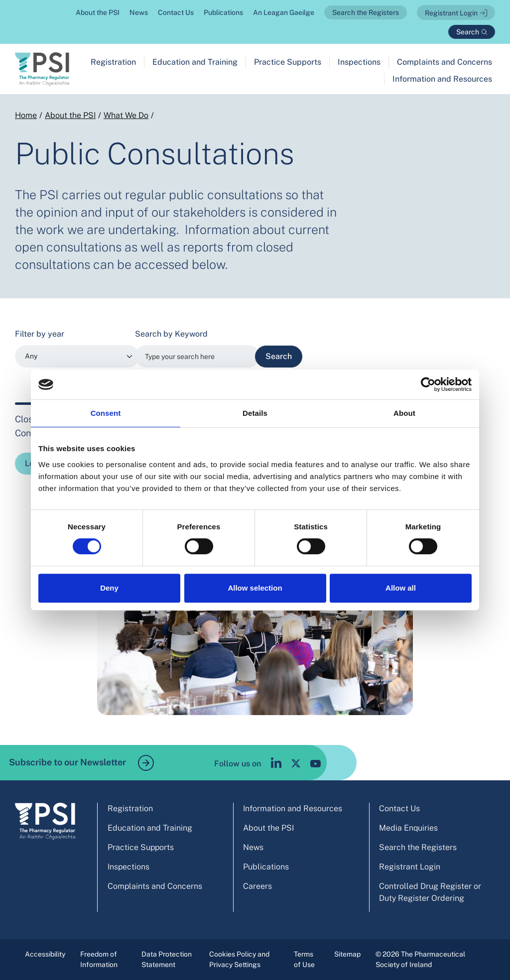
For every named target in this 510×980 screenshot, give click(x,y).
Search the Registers (366, 12)
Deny (109, 588)
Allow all (401, 588)
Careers (257, 886)
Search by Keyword (171, 334)
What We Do (126, 115)
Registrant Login (451, 13)
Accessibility (45, 954)
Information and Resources (442, 79)
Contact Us (176, 12)
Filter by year (40, 334)
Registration (113, 62)
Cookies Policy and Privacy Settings (239, 959)
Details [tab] (255, 413)
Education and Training (195, 62)
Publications (223, 12)
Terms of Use (304, 959)
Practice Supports (288, 62)
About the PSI (98, 12)
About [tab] (404, 413)
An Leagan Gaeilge (284, 12)
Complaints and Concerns (445, 62)
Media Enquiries (408, 828)
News (139, 12)
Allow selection (255, 588)
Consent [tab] (106, 413)
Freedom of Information (99, 959)
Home (26, 115)
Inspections (359, 62)
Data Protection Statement (167, 959)
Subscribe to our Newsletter (81, 763)
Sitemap (347, 954)
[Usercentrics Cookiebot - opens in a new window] (428, 384)
